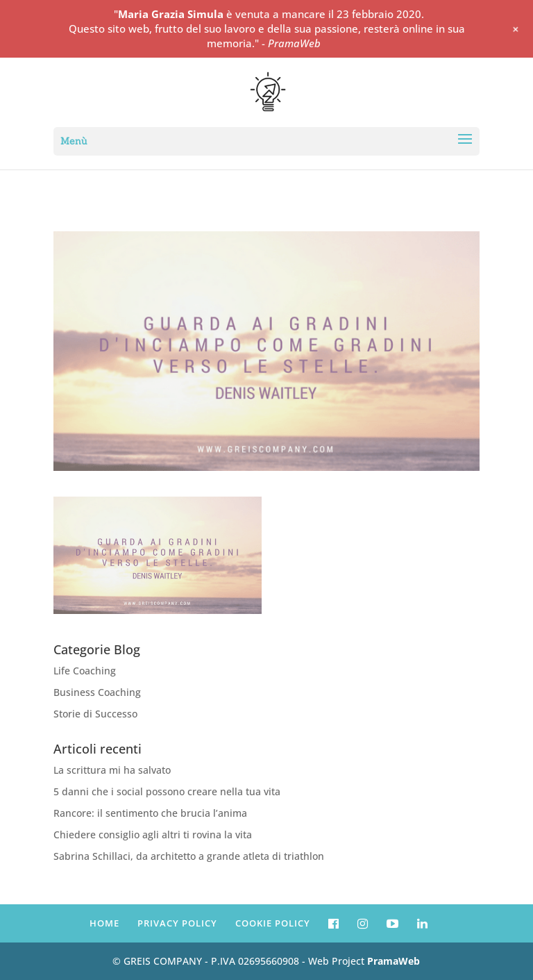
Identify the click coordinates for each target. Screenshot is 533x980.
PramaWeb (394, 961)
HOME (104, 923)
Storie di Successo (95, 714)
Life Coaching (85, 671)
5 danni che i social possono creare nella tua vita (167, 791)
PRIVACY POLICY (177, 923)
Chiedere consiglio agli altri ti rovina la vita (153, 834)
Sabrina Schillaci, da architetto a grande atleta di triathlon (189, 856)
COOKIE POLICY (273, 923)
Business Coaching (97, 692)
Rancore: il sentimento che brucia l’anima (150, 813)
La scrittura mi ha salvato (112, 770)
